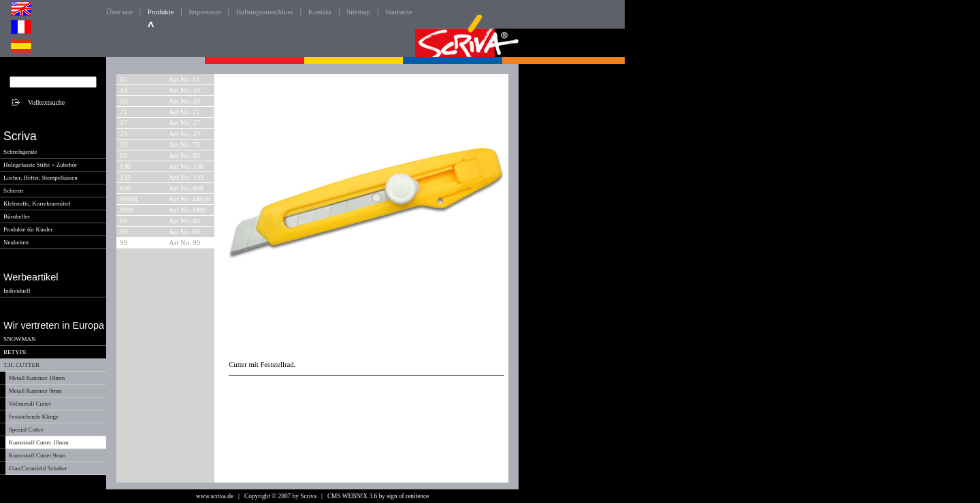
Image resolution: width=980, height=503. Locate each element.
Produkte (161, 12)
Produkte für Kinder (28, 229)
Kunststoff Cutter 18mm (39, 442)
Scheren (13, 191)
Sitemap (358, 12)
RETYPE (15, 352)
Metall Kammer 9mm (35, 391)
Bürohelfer (17, 216)
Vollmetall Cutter (30, 404)
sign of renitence (408, 496)
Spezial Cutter (26, 429)
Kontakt (320, 12)
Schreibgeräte (20, 152)
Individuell (17, 291)
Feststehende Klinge (34, 417)
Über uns (119, 12)
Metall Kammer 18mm (37, 378)
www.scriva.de (215, 496)
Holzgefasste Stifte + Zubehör (40, 165)
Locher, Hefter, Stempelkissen (40, 178)
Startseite (399, 12)
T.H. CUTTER (21, 365)
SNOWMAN (20, 339)
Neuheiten (16, 242)
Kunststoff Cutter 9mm (37, 455)
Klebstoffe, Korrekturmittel (37, 204)
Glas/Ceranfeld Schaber (38, 468)
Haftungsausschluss (265, 12)
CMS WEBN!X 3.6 (352, 496)
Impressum (205, 12)
